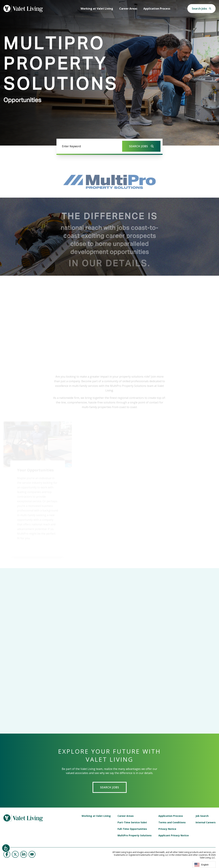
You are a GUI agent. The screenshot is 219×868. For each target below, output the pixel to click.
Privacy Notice (167, 829)
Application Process (157, 9)
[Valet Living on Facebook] (7, 854)
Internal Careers (206, 822)
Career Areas (128, 9)
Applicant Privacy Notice (174, 835)
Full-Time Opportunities (132, 829)
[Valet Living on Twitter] (15, 854)
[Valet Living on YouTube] (32, 854)
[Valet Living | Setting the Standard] (23, 9)
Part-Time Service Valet (132, 822)
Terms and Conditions (172, 822)
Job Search (202, 816)
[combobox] (204, 865)
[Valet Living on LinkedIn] (24, 854)
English (201, 865)
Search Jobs (110, 787)
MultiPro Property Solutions (135, 835)
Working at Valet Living (97, 9)
